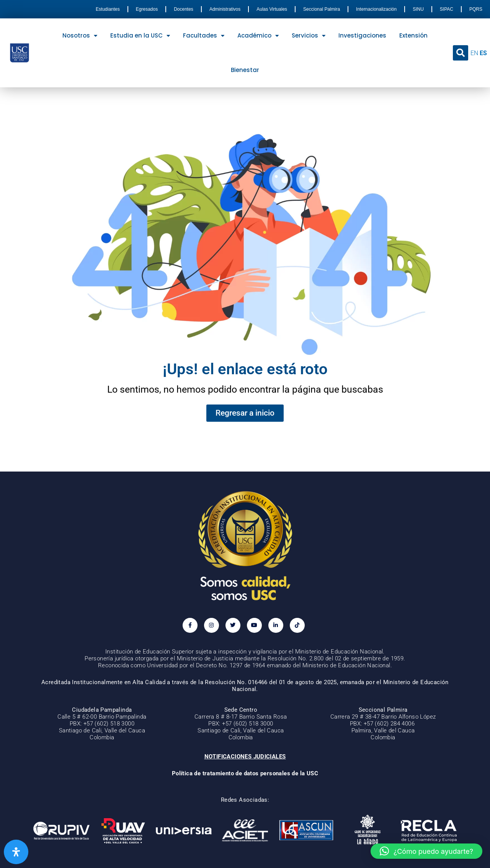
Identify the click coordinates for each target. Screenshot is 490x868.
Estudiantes (108, 9)
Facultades (204, 36)
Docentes (184, 9)
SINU (418, 9)
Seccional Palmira (322, 9)
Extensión (413, 35)
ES (483, 53)
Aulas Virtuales (272, 9)
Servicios (309, 36)
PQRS (476, 9)
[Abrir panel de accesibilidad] (16, 852)
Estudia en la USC (140, 36)
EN (474, 53)
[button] (461, 53)
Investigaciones (362, 35)
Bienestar (245, 70)
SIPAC (447, 9)
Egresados (147, 9)
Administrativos (225, 9)
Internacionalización (376, 9)
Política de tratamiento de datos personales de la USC (245, 773)
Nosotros (80, 36)
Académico (258, 36)
